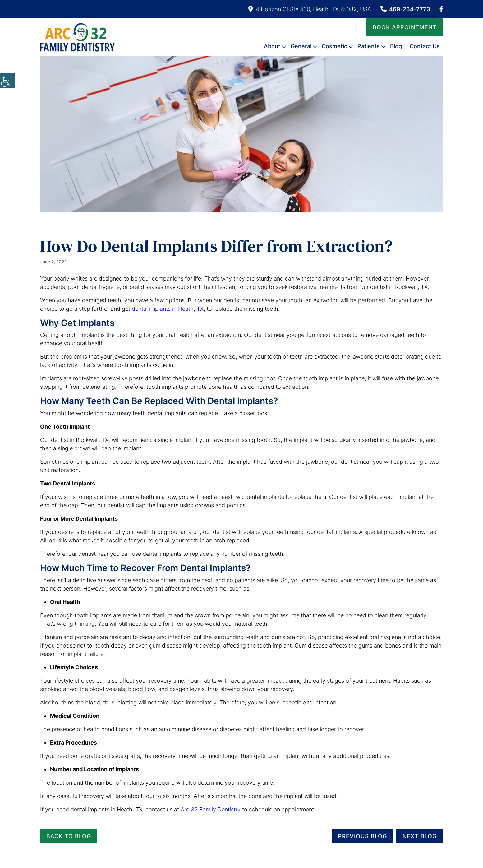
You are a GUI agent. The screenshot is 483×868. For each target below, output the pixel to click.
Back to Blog (69, 836)
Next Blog (420, 836)
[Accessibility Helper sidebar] (7, 81)
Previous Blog (362, 836)
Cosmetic (334, 46)
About (272, 46)
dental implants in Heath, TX (168, 309)
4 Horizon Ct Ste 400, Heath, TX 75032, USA (310, 9)
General (301, 46)
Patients (369, 46)
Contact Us (425, 46)
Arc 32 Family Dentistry (211, 809)
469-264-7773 (405, 9)
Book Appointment (405, 27)
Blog (396, 46)
